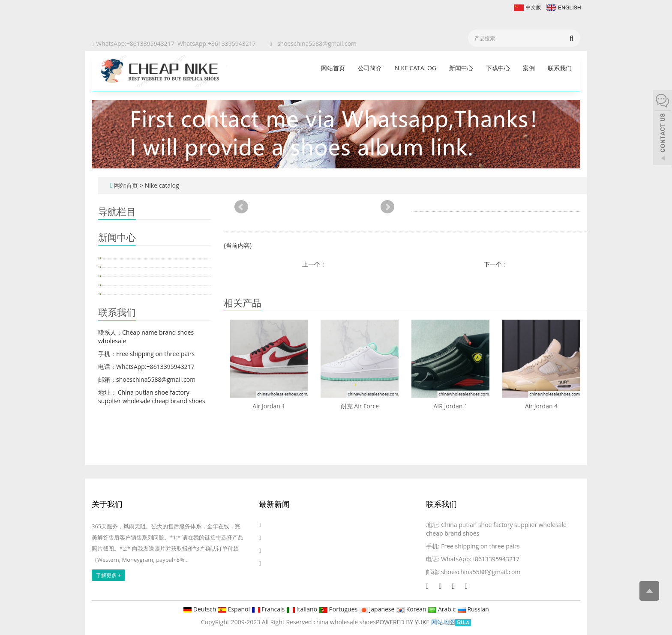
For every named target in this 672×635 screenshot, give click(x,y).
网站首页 (333, 68)
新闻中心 (461, 68)
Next (387, 207)
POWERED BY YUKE (403, 622)
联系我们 (560, 68)
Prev (241, 207)
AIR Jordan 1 (450, 406)
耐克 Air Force (360, 406)
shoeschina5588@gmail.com (317, 43)
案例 (529, 68)
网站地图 (443, 622)
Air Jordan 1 (269, 406)
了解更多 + (108, 575)
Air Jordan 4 (541, 406)
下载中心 (498, 68)
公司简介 (370, 68)
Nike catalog (415, 68)
